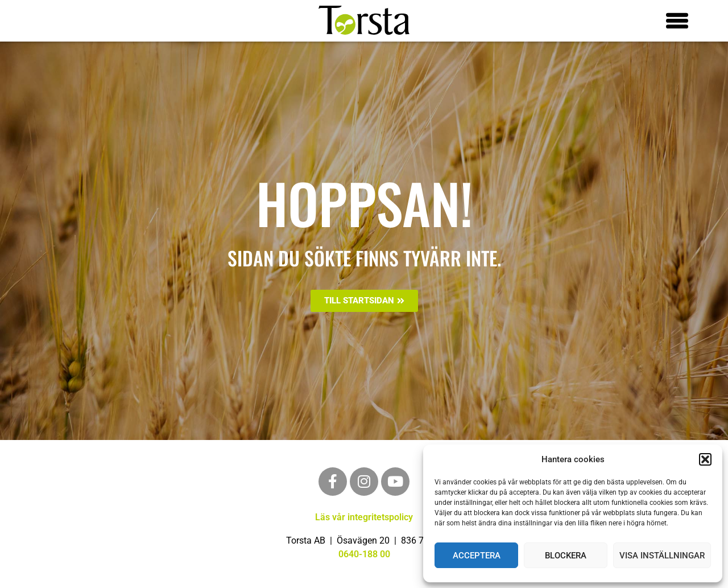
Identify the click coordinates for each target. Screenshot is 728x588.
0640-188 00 (364, 554)
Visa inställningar (662, 556)
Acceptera (477, 556)
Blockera (566, 556)
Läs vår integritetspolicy (364, 517)
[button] (705, 459)
